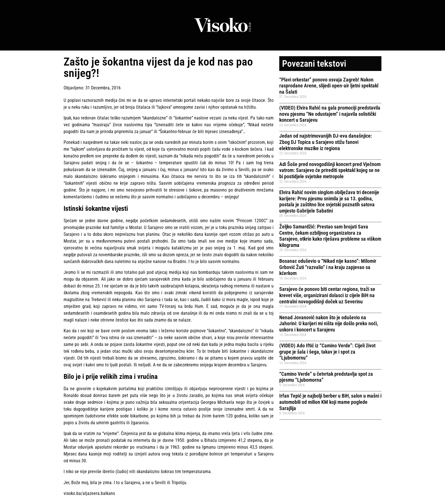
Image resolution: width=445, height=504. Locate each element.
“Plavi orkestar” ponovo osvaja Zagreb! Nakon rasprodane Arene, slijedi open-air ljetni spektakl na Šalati (329, 86)
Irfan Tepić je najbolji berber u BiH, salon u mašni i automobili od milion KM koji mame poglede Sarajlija (330, 402)
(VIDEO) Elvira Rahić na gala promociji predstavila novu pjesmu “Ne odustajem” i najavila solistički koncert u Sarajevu (330, 114)
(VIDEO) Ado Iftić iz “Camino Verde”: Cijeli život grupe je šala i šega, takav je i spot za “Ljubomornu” (327, 352)
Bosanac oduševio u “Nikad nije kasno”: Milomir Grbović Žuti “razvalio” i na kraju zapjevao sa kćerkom (328, 267)
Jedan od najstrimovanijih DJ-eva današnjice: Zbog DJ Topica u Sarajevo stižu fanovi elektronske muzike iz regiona (326, 142)
